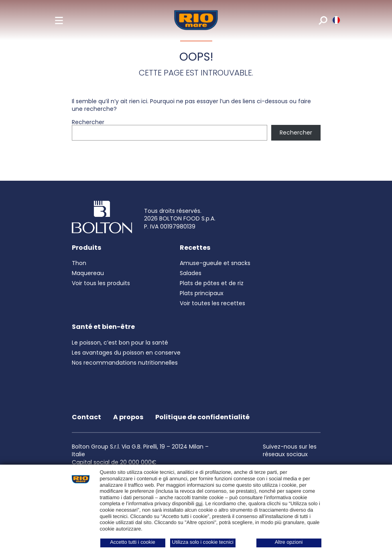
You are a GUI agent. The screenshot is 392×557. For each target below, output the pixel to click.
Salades (191, 273)
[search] (322, 20)
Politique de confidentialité (202, 417)
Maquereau (88, 273)
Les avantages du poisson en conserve (126, 353)
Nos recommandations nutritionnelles (125, 363)
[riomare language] (336, 20)
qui (199, 504)
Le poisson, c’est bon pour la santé (120, 343)
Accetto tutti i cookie (133, 542)
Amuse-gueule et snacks (215, 263)
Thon (79, 263)
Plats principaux (202, 293)
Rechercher (88, 122)
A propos (128, 417)
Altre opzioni (289, 542)
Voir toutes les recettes (212, 303)
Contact (86, 417)
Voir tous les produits (101, 283)
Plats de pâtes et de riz (212, 283)
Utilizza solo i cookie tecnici (203, 542)
